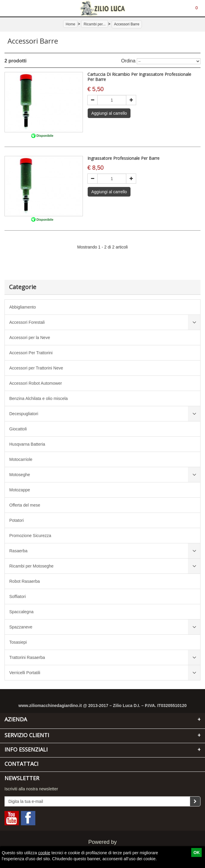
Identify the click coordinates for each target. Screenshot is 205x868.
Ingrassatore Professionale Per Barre (123, 158)
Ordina (128, 61)
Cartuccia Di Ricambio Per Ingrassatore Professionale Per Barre (139, 77)
